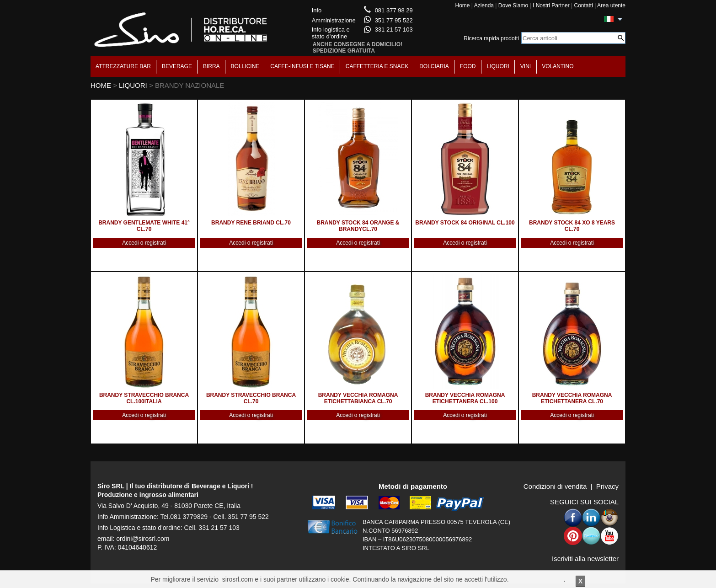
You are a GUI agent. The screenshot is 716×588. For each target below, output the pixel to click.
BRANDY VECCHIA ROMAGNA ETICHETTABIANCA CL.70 (358, 398)
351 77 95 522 (394, 20)
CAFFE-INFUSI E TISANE (302, 66)
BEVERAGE (177, 66)
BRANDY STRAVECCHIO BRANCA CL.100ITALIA (144, 398)
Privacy (607, 486)
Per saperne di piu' (537, 579)
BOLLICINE (245, 66)
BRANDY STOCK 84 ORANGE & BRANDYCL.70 (358, 226)
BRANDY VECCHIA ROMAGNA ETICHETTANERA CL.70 (572, 398)
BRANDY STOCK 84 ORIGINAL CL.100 (465, 223)
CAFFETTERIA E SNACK (377, 66)
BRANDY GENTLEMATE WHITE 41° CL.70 (144, 226)
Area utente (611, 5)
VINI (526, 66)
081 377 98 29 (394, 10)
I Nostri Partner (551, 5)
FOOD (468, 66)
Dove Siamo (513, 5)
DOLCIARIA (434, 66)
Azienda (484, 5)
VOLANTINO (558, 66)
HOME (101, 85)
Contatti (583, 5)
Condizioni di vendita (555, 486)
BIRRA (211, 66)
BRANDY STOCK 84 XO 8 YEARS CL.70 (572, 226)
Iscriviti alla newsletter (585, 559)
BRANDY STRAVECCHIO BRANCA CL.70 (251, 398)
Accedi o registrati (144, 243)
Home (462, 5)
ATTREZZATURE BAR (123, 66)
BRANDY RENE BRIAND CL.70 (251, 223)
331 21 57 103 (394, 29)
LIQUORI (498, 66)
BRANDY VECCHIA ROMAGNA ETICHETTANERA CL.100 (465, 398)
